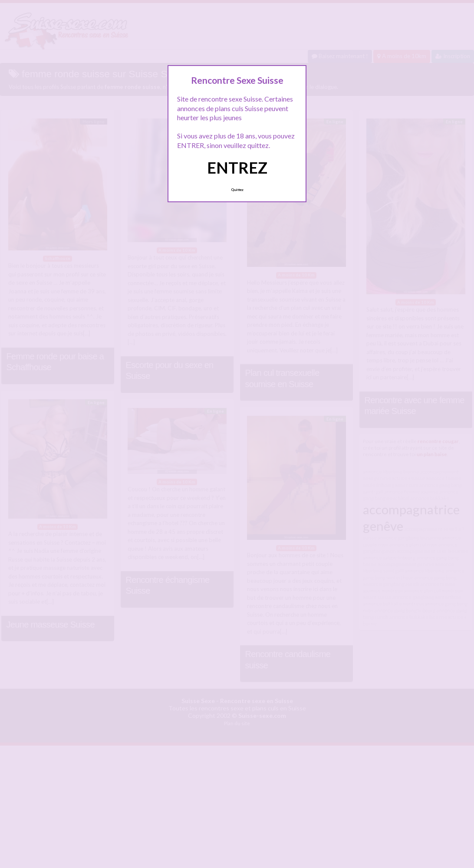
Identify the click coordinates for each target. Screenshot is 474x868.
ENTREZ (237, 168)
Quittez (237, 190)
